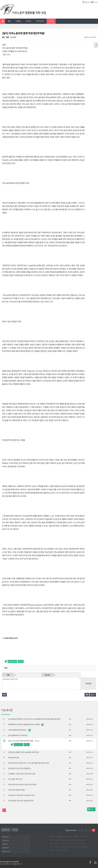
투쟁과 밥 (5, 844)
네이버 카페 (5, 837)
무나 (70, 719)
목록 (87, 695)
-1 (82, 830)
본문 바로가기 (0, 0)
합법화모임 (82, 844)
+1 (86, 830)
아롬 (56, 847)
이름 (8, 675)
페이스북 (52, 844)
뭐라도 (77, 837)
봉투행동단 (52, 850)
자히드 (21, 661)
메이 (59, 847)
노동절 (76, 844)
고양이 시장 (5, 840)
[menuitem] (9, 21)
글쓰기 (93, 695)
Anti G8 (78, 847)
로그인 (95, 2)
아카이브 (28, 21)
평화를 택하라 (63, 850)
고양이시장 (65, 847)
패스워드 (47, 675)
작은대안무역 (13, 661)
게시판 (51, 21)
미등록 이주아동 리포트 (62, 840)
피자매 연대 (5, 848)
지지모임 (52, 847)
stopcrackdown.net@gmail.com (11, 864)
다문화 (66, 844)
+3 (90, 830)
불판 (9, 21)
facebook (91, 862)
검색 (4, 695)
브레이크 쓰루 (6, 851)
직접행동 (18, 21)
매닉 (3, 37)
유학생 (57, 844)
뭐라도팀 (52, 836)
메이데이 (71, 844)
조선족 (84, 840)
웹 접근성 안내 (6, 830)
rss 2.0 (95, 862)
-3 (78, 830)
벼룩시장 (73, 847)
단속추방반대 (40, 21)
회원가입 (87, 2)
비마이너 (52, 840)
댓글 (7, 37)
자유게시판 (7, 710)
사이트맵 (15, 830)
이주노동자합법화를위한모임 (27, 13)
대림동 (78, 840)
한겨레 (62, 844)
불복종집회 (84, 847)
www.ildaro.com (11, 638)
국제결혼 (87, 836)
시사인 (72, 840)
